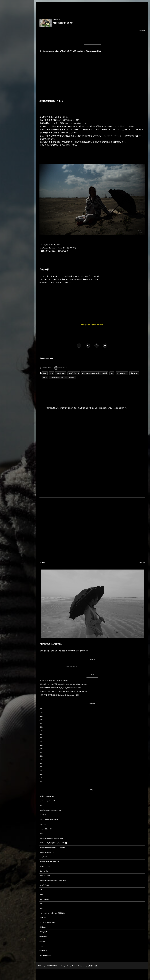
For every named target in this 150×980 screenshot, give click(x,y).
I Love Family (44, 871)
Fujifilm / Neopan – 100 (47, 796)
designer (42, 946)
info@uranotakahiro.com (92, 325)
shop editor (43, 950)
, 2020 (41, 752)
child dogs (43, 927)
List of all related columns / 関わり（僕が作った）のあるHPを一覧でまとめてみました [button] (70, 51)
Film (41, 806)
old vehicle (43, 936)
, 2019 (41, 760)
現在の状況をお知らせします (63, 23)
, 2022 (41, 727)
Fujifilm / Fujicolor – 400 (47, 801)
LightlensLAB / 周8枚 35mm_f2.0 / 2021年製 (53, 843)
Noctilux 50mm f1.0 (46, 829)
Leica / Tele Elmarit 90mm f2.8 (49, 862)
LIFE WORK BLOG (122, 373)
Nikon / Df (43, 824)
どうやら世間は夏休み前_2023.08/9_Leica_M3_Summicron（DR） (61, 688)
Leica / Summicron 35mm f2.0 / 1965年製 (95, 373)
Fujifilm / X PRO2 (45, 866)
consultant (43, 941)
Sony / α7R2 (43, 857)
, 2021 (41, 731)
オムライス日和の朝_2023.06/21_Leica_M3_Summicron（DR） (59, 695)
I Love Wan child (45, 876)
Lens (112, 373)
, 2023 (41, 713)
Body (45, 373)
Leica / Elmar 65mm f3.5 (47, 852)
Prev (42, 563)
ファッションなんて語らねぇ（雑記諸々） (63, 378)
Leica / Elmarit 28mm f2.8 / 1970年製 (51, 838)
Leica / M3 (43, 815)
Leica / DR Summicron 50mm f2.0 (50, 810)
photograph (134, 373)
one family (43, 918)
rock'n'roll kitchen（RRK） (48, 922)
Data (51, 373)
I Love (41, 834)
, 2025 (41, 709)
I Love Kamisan (61, 373)
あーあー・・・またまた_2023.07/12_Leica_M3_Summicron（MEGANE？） (64, 691)
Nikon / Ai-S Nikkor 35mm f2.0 (49, 820)
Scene (45, 378)
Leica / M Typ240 (74, 373)
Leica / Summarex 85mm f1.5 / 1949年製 (52, 848)
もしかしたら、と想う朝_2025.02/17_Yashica (54, 680)
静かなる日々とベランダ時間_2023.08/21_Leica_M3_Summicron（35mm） (63, 684)
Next (142, 563)
